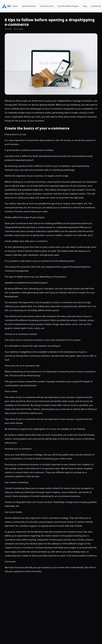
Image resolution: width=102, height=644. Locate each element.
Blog (85, 6)
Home (15, 6)
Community (96, 6)
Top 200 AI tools (47, 6)
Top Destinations (29, 6)
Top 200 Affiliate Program (68, 6)
